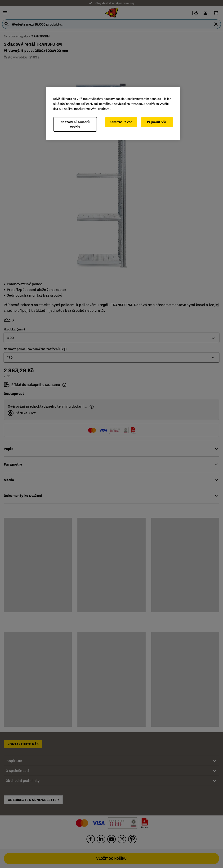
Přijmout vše (157, 122)
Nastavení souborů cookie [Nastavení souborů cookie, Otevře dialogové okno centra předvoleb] (75, 124)
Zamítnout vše (121, 122)
